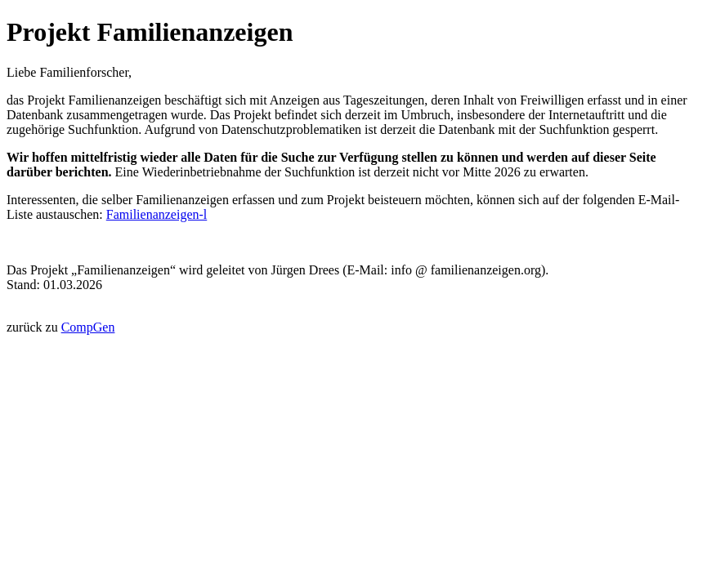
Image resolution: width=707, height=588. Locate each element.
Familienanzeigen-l (157, 214)
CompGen (88, 327)
